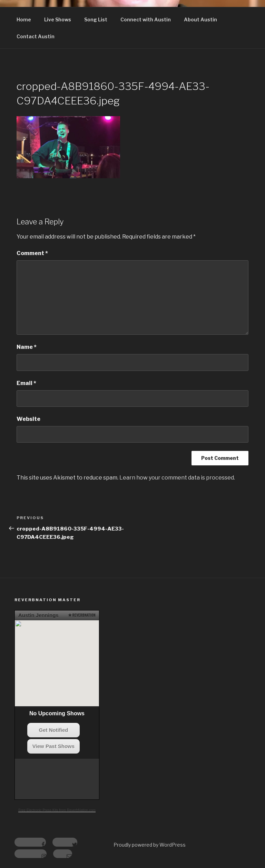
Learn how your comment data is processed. (177, 478)
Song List (96, 19)
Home (24, 19)
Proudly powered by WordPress (150, 845)
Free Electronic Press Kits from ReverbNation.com (57, 810)
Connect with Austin (146, 19)
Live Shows (58, 19)
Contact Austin (36, 36)
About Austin (200, 19)
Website (28, 419)
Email (26, 383)
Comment (32, 253)
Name (27, 347)
